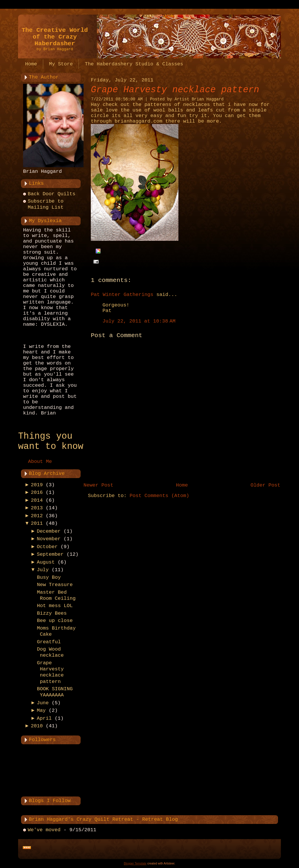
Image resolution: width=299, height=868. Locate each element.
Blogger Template (135, 863)
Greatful (49, 642)
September (50, 554)
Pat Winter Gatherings (122, 295)
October (47, 547)
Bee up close (55, 621)
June (43, 703)
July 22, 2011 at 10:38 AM (139, 321)
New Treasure (55, 585)
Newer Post (98, 485)
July (43, 570)
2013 (37, 508)
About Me (40, 462)
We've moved (44, 830)
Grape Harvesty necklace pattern (175, 90)
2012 (37, 516)
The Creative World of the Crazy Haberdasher (55, 37)
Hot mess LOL (55, 606)
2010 (37, 726)
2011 (37, 523)
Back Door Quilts (52, 194)
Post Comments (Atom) (159, 496)
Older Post (265, 485)
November (49, 539)
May (41, 711)
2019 (37, 485)
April (44, 718)
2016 (37, 493)
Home (182, 485)
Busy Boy (49, 577)
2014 (37, 500)
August (46, 562)
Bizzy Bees (52, 613)
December (49, 531)
